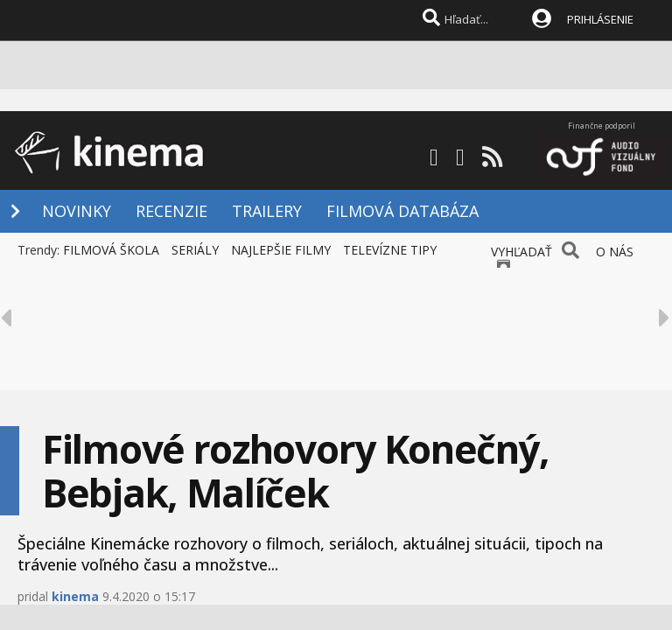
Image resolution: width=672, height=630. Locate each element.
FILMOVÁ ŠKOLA (111, 250)
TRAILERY (267, 211)
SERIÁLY (195, 250)
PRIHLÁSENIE (600, 19)
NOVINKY (77, 211)
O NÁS (615, 252)
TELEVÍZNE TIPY (390, 250)
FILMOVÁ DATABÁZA (402, 211)
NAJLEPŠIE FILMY (281, 250)
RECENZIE (171, 211)
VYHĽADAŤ (521, 252)
